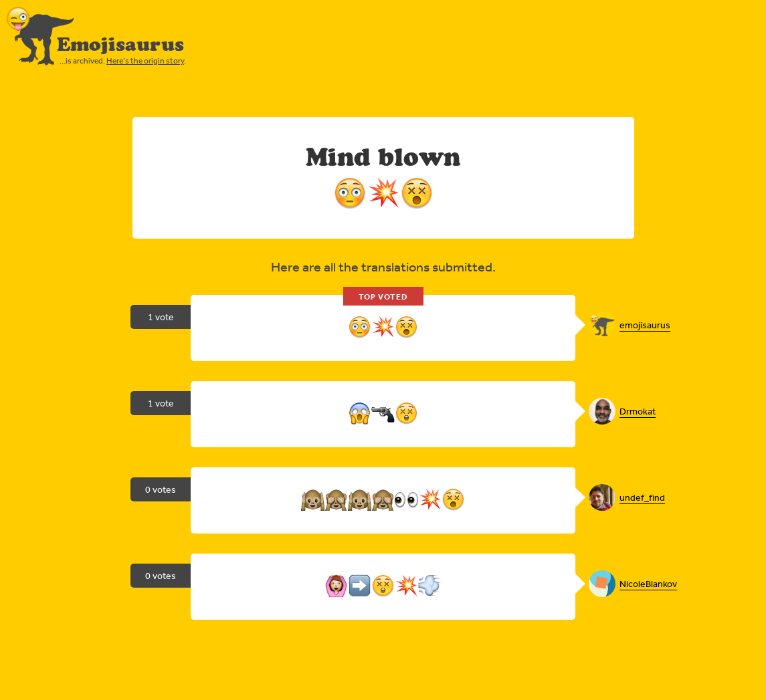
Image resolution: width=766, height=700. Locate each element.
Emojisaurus (120, 44)
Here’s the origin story (145, 61)
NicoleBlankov (648, 584)
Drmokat (638, 411)
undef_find (642, 497)
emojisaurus (645, 325)
